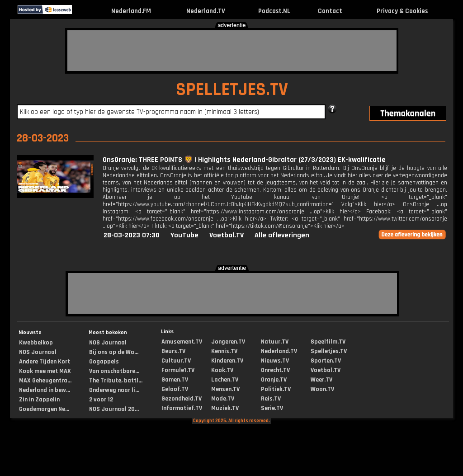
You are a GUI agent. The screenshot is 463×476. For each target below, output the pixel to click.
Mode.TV (223, 399)
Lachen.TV (225, 380)
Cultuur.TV (176, 361)
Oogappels (104, 362)
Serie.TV (272, 408)
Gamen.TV (175, 380)
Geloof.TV (175, 389)
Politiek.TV (276, 389)
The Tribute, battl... (116, 381)
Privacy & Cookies (402, 11)
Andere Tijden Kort (45, 362)
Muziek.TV (225, 408)
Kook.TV (222, 370)
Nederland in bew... (45, 390)
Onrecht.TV (275, 370)
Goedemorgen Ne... (44, 409)
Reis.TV (271, 399)
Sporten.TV (326, 361)
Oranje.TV (274, 380)
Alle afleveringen (282, 235)
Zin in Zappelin (39, 400)
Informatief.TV (182, 408)
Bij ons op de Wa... (114, 352)
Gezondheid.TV (182, 399)
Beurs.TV (173, 351)
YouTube (184, 235)
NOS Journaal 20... (114, 409)
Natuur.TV (275, 342)
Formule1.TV (178, 370)
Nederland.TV (206, 11)
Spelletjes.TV (329, 351)
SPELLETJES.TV (232, 90)
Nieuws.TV (275, 361)
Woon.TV (322, 389)
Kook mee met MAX (45, 371)
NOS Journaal (38, 352)
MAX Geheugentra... (45, 381)
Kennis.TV (224, 351)
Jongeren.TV (228, 342)
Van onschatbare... (114, 371)
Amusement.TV (182, 342)
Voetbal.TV (227, 235)
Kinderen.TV (227, 361)
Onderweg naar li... (114, 390)
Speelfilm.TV (328, 342)
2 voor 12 (101, 400)
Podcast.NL (274, 11)
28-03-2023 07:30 (132, 235)
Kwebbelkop (36, 343)
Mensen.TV (225, 389)
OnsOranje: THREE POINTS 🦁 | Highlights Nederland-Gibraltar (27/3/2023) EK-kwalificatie (244, 160)
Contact (330, 11)
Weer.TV (321, 380)
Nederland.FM (131, 11)
